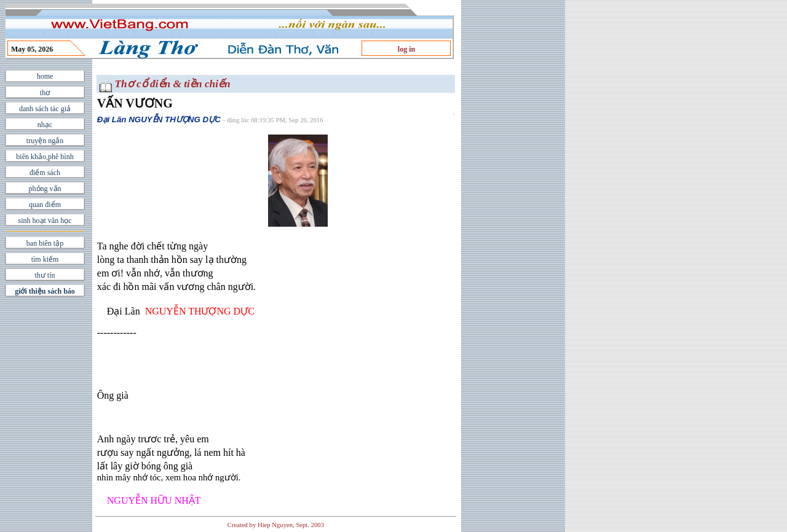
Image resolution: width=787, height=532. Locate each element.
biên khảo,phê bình (45, 157)
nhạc (45, 125)
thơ (45, 93)
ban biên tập (45, 243)
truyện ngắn (45, 141)
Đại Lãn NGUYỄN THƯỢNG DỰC (159, 119)
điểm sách (45, 173)
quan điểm (45, 205)
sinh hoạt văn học (45, 221)
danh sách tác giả (45, 109)
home (45, 76)
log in (406, 49)
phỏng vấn (45, 189)
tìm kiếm (45, 259)
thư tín (45, 275)
